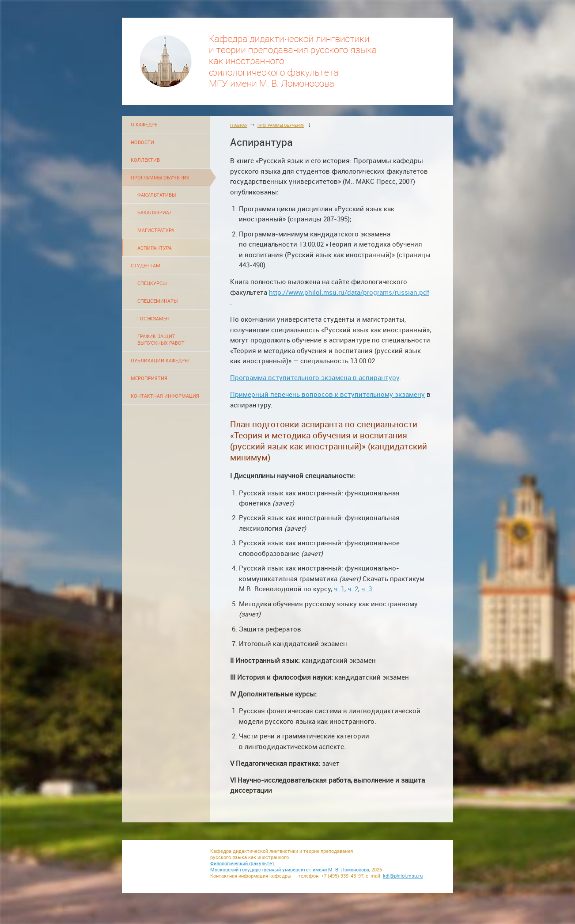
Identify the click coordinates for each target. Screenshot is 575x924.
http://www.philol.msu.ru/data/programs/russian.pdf (349, 292)
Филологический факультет (242, 863)
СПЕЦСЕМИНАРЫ (157, 301)
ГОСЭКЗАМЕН (153, 318)
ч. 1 (339, 589)
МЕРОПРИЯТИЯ (149, 378)
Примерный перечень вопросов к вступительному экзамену (327, 394)
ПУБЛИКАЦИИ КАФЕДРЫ (160, 360)
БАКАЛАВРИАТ (155, 212)
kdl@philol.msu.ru (403, 876)
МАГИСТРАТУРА (156, 230)
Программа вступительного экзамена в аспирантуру (315, 378)
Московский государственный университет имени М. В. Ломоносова (290, 870)
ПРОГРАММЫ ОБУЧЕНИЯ (160, 177)
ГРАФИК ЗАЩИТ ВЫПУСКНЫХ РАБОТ (161, 339)
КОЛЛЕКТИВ (145, 160)
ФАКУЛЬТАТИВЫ (157, 195)
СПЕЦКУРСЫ (152, 283)
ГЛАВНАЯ (239, 125)
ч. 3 (367, 589)
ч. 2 (353, 589)
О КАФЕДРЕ (144, 124)
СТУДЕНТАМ (146, 265)
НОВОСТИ (142, 142)
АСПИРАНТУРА (155, 248)
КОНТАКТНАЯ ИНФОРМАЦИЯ (165, 396)
